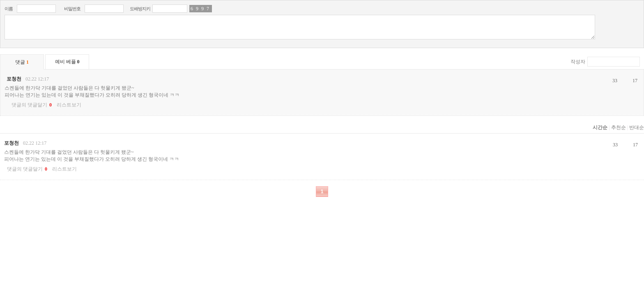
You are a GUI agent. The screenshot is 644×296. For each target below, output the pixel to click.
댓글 (22, 62)
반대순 (637, 127)
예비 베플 (67, 62)
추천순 (619, 127)
